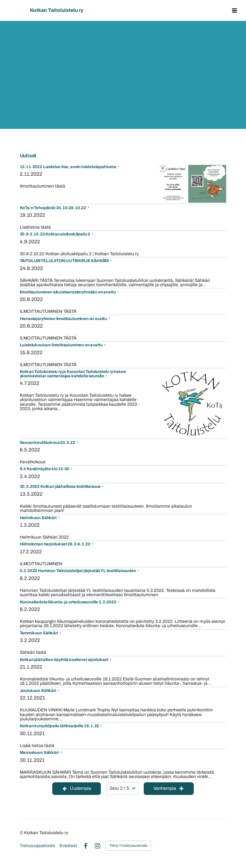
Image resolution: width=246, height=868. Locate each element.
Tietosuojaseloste (37, 846)
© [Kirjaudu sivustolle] (22, 833)
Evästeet (68, 846)
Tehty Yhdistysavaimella (128, 845)
